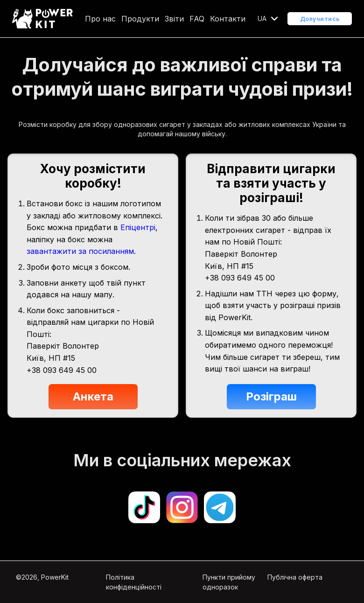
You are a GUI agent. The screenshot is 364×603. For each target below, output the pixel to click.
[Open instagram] (182, 507)
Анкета (93, 396)
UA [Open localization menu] (262, 18)
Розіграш (271, 396)
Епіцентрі (138, 227)
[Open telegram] (220, 507)
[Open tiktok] (144, 507)
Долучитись (320, 19)
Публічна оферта (295, 577)
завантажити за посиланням (80, 251)
